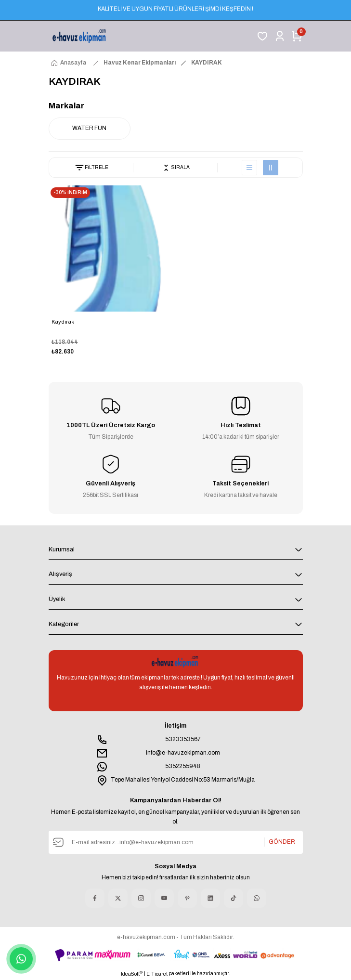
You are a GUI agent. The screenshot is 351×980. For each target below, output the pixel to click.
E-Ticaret (157, 974)
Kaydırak (63, 322)
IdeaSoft (132, 973)
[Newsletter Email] (176, 842)
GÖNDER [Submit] (282, 842)
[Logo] (80, 36)
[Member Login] (280, 36)
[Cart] (297, 36)
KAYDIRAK (207, 63)
